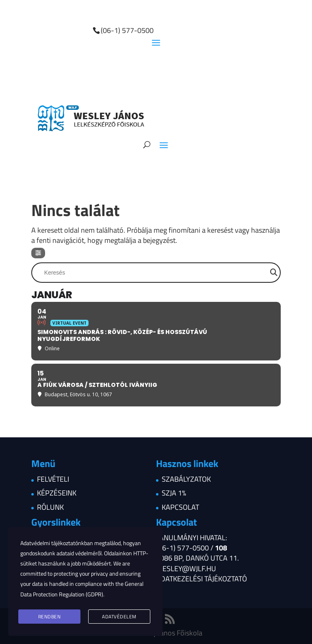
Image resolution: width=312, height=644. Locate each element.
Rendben (50, 617)
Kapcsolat (180, 507)
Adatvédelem (119, 617)
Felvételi (53, 479)
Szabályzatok (186, 479)
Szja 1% (174, 493)
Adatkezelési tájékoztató (201, 579)
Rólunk (50, 507)
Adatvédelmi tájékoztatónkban (57, 543)
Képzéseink (57, 493)
